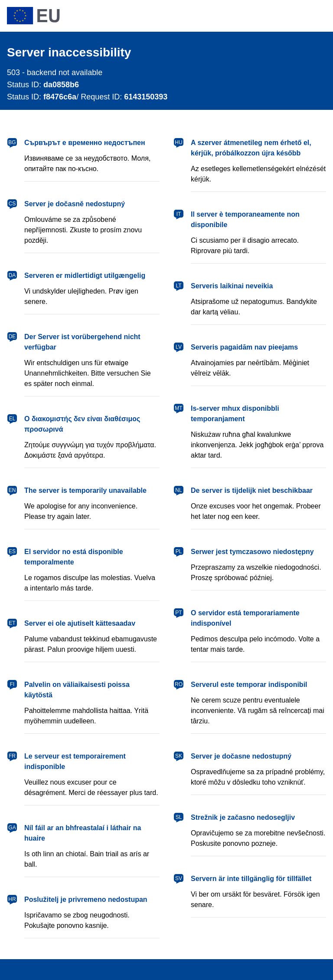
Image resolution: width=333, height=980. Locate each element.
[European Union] (33, 16)
